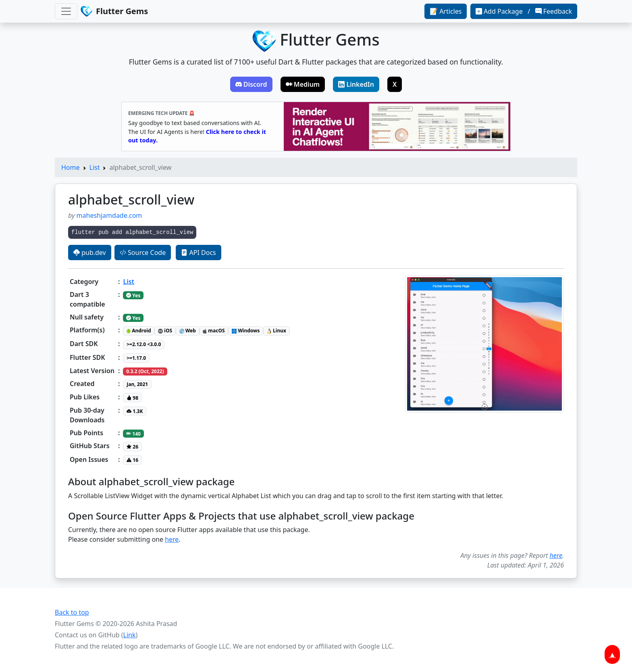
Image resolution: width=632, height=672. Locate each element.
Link (130, 635)
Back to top (72, 612)
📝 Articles (446, 11)
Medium (303, 84)
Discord (251, 84)
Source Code (143, 253)
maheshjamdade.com (109, 215)
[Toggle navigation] (66, 11)
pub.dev (90, 253)
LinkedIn (356, 84)
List (95, 167)
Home (71, 167)
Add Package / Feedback (524, 11)
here (172, 539)
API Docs (198, 253)
